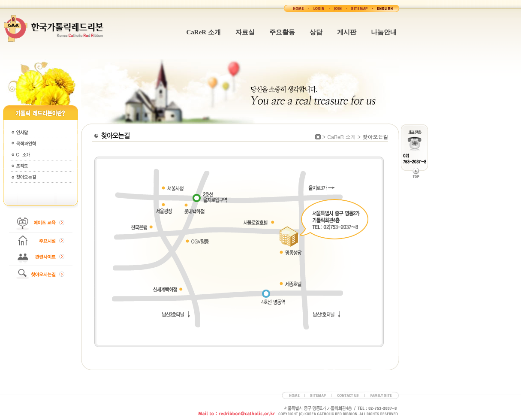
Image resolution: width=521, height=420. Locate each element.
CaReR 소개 (204, 32)
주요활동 (282, 32)
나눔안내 (384, 32)
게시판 (347, 32)
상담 (316, 32)
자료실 (245, 32)
